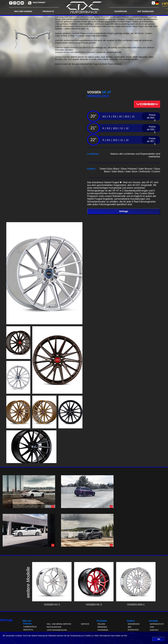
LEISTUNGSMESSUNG (57, 630)
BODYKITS (28, 630)
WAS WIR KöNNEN (23, 11)
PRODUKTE (48, 11)
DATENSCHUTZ (157, 624)
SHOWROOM (121, 11)
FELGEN (101, 624)
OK (159, 639)
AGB (152, 627)
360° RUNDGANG (146, 11)
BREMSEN (102, 627)
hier (125, 636)
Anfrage (124, 211)
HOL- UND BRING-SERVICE (59, 624)
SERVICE (85, 624)
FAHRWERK (103, 630)
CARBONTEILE (30, 627)
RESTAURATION (54, 627)
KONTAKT (154, 630)
